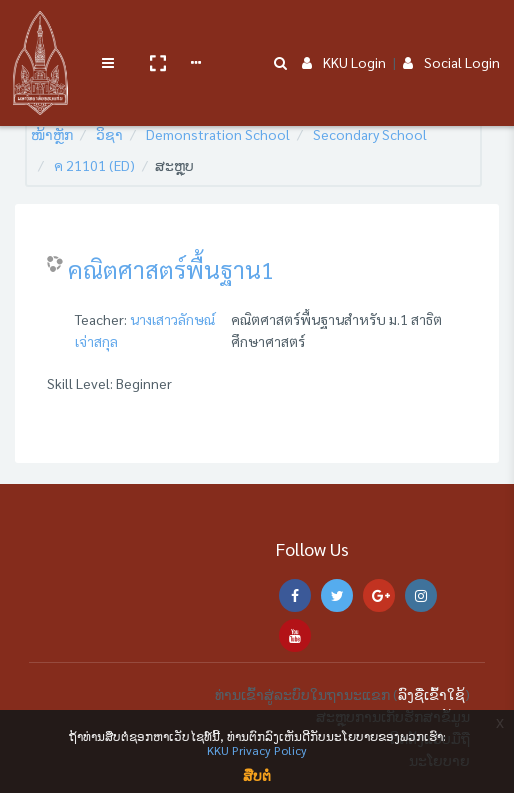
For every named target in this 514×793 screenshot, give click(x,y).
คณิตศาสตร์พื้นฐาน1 (171, 269)
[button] (157, 33)
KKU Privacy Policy (257, 750)
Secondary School (370, 134)
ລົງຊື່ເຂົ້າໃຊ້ (431, 694)
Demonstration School (218, 134)
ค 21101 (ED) (94, 165)
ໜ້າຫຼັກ (52, 134)
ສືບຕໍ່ (257, 775)
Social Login (451, 32)
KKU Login (344, 32)
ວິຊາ (109, 134)
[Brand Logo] (40, 33)
